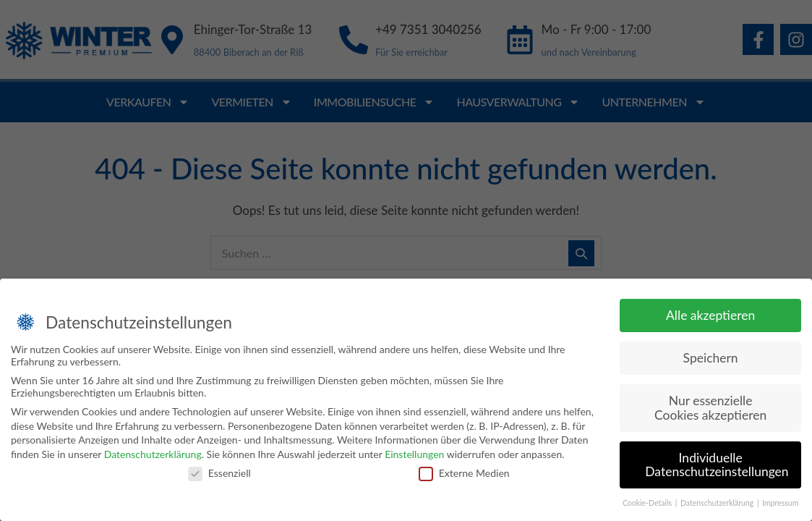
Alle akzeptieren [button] (710, 317)
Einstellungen (414, 455)
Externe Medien (464, 474)
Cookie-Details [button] (648, 504)
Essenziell (219, 474)
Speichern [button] (711, 359)
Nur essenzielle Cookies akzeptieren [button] (710, 409)
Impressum (780, 504)
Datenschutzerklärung (153, 455)
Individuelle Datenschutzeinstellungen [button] (717, 466)
